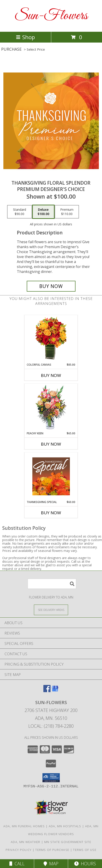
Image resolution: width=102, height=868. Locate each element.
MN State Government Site (68, 842)
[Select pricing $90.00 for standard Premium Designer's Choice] (20, 212)
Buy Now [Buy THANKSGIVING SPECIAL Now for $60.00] (51, 513)
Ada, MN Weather (26, 842)
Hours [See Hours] (85, 864)
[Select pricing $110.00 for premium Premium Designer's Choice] (67, 212)
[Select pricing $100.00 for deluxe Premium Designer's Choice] (43, 212)
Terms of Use (85, 850)
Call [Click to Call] (17, 864)
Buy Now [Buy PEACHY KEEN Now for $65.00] (51, 444)
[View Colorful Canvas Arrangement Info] (51, 339)
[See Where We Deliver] (51, 610)
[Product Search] (52, 584)
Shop (25, 37)
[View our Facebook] (47, 691)
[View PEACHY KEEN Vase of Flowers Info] (51, 408)
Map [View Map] (51, 864)
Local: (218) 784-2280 (51, 726)
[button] (51, 778)
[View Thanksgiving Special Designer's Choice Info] (51, 476)
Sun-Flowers (51, 16)
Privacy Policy (19, 850)
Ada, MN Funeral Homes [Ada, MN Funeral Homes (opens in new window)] (24, 826)
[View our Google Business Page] (55, 691)
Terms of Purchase (52, 850)
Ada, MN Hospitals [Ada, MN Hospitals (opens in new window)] (65, 826)
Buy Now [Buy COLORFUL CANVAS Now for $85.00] (51, 375)
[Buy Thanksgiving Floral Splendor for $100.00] (51, 286)
